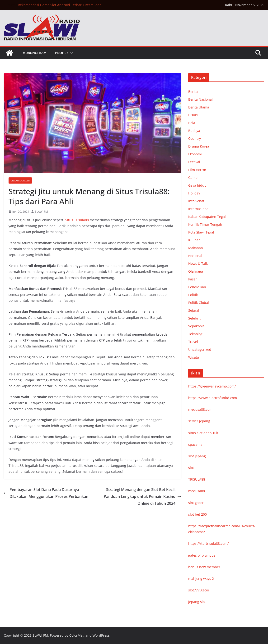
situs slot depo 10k (203, 433)
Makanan (196, 248)
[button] (71, 53)
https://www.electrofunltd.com (213, 398)
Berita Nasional (200, 99)
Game (193, 178)
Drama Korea (199, 146)
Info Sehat (196, 201)
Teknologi (196, 334)
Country (195, 138)
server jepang (199, 421)
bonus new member (204, 567)
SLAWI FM (41, 212)
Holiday (194, 193)
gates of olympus (202, 555)
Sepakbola (196, 326)
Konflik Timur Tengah (205, 224)
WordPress (101, 635)
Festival (194, 162)
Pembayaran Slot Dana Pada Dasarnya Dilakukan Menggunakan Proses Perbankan (46, 493)
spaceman (196, 444)
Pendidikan (197, 287)
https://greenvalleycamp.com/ (212, 386)
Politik (193, 295)
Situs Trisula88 (77, 220)
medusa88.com (200, 409)
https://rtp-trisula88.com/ (208, 543)
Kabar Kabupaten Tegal (207, 217)
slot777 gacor (199, 590)
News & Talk (198, 263)
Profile (62, 53)
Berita (193, 92)
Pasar (193, 279)
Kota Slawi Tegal (201, 232)
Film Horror (197, 170)
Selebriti (195, 318)
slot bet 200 (197, 514)
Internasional (199, 209)
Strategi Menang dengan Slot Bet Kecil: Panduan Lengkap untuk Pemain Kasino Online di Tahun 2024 (142, 496)
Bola (192, 123)
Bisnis (193, 115)
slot (191, 468)
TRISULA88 (197, 479)
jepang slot (197, 602)
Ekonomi (195, 154)
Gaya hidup (197, 185)
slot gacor (196, 503)
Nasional (195, 256)
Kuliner (194, 240)
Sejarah (194, 310)
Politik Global (199, 303)
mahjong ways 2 (201, 579)
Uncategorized (20, 180)
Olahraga (196, 271)
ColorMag (77, 635)
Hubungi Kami (35, 53)
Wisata (194, 357)
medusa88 (197, 491)
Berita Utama (199, 107)
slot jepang (197, 456)
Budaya (194, 131)
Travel (193, 342)
